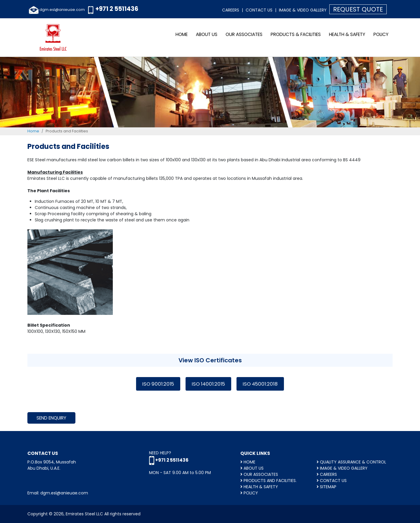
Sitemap (326, 487)
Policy (381, 34)
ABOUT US (207, 34)
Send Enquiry (51, 418)
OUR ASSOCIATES (244, 34)
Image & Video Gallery (303, 10)
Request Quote (358, 9)
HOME (248, 462)
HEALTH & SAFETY (347, 34)
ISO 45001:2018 (260, 384)
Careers (231, 10)
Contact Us (259, 10)
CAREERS (327, 474)
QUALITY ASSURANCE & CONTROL (351, 462)
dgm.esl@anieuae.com (62, 10)
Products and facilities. (268, 481)
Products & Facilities (296, 34)
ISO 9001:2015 (158, 384)
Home (182, 34)
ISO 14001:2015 (208, 384)
